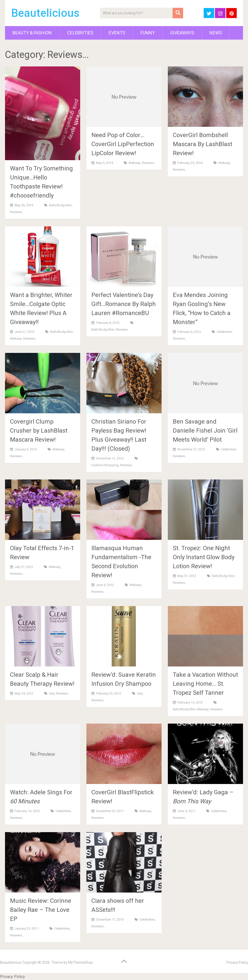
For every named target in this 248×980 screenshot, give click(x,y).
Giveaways (182, 33)
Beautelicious (45, 13)
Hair (52, 693)
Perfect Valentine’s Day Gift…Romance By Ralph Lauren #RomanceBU (124, 304)
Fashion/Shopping (105, 465)
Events (117, 33)
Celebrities (80, 33)
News (216, 33)
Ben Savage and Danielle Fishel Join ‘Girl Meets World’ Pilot (205, 431)
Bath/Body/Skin (60, 205)
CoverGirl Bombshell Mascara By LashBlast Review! (203, 144)
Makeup (135, 163)
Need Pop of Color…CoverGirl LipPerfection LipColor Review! (123, 144)
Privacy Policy (237, 962)
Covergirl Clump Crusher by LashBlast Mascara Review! (39, 431)
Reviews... (17, 212)
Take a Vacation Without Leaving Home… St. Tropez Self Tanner (205, 684)
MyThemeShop (80, 962)
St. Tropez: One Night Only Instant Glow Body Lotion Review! (204, 557)
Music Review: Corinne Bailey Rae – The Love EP (41, 910)
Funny (148, 33)
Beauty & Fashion (32, 33)
